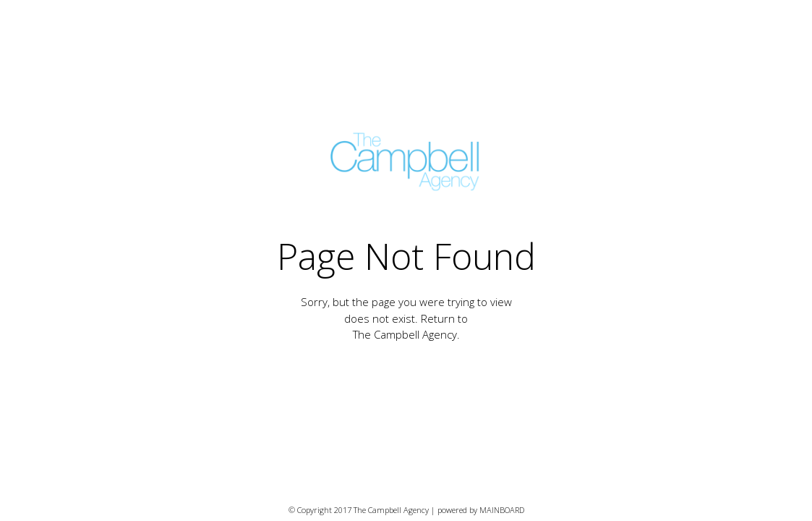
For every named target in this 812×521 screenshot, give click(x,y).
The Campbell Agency (405, 334)
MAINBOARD (502, 510)
